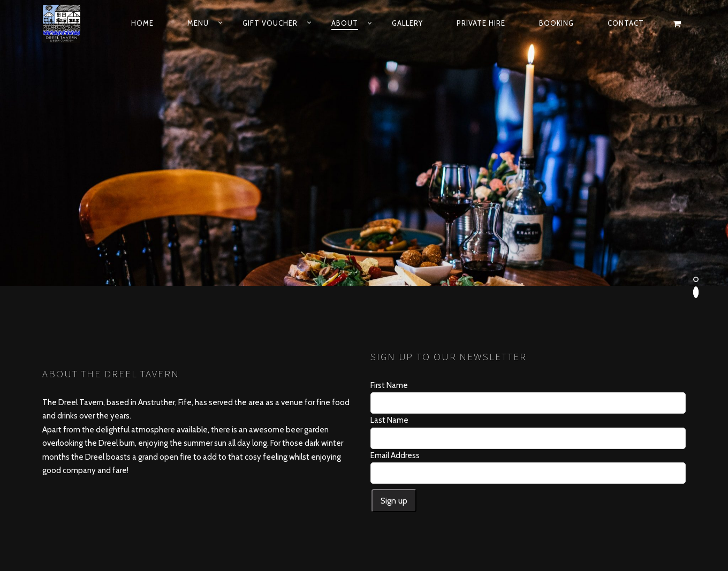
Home (142, 23)
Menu (198, 23)
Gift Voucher (270, 23)
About (345, 23)
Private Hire (481, 23)
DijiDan (456, 530)
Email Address (395, 362)
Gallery (407, 23)
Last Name (389, 328)
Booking (556, 23)
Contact (626, 23)
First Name (389, 292)
